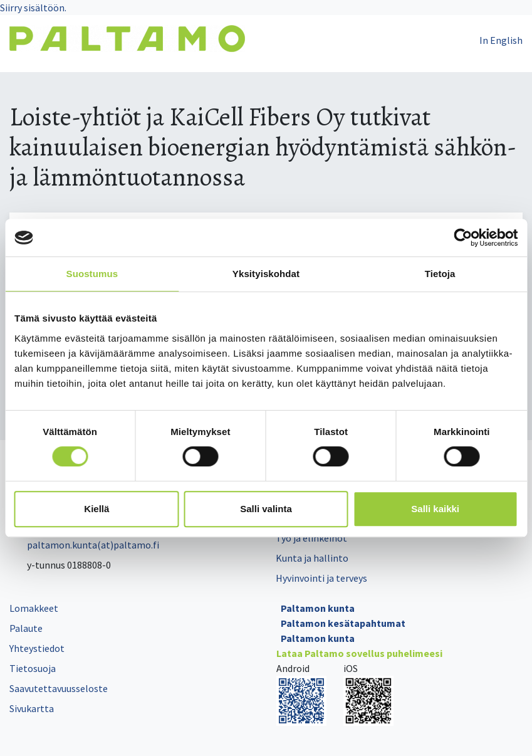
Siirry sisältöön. (33, 8)
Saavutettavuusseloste (59, 688)
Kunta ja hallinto (312, 558)
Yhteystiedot (37, 648)
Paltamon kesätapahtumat (343, 623)
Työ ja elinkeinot (311, 538)
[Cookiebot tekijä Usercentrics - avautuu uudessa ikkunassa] (463, 238)
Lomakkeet (34, 608)
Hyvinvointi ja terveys (321, 578)
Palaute (26, 628)
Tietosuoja (33, 668)
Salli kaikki (435, 509)
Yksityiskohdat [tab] (266, 274)
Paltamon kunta (318, 608)
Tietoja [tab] (440, 274)
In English (501, 40)
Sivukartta (32, 708)
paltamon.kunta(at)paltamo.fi (84, 545)
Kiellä (96, 509)
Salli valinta (266, 509)
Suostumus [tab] (92, 274)
